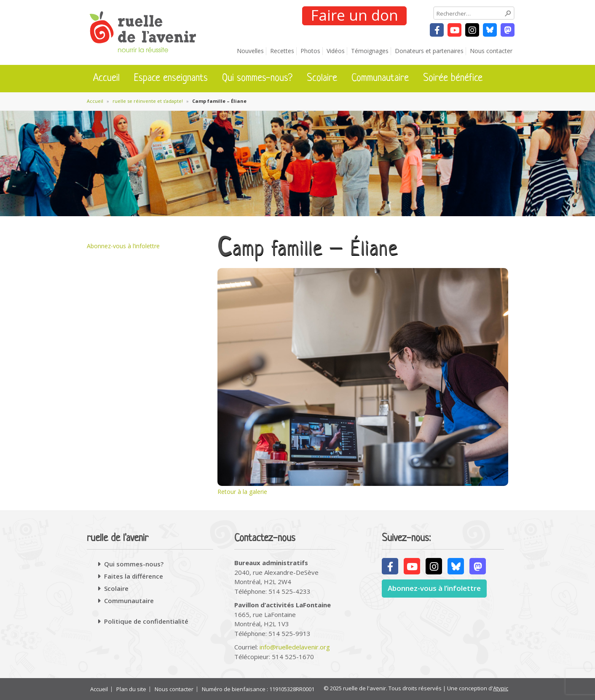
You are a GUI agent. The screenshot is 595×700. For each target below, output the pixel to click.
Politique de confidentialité (146, 621)
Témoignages (370, 51)
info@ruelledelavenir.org (295, 647)
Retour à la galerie (242, 492)
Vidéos (336, 51)
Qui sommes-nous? (257, 78)
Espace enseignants (171, 78)
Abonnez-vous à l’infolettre (123, 246)
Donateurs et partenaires (429, 51)
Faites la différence (134, 576)
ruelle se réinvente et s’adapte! (148, 101)
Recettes (282, 51)
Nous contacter (491, 51)
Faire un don (354, 16)
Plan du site (131, 689)
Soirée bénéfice (453, 78)
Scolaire (322, 78)
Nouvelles (250, 51)
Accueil (106, 78)
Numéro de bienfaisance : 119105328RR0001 (258, 689)
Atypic (501, 688)
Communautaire (380, 78)
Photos (310, 51)
